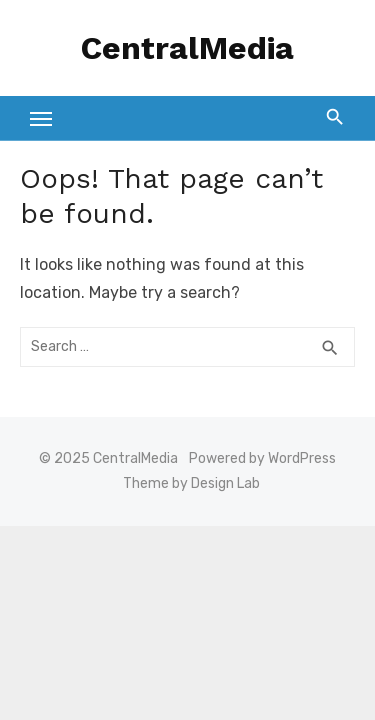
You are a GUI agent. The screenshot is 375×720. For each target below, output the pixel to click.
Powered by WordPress (262, 458)
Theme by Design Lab (191, 483)
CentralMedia (187, 48)
